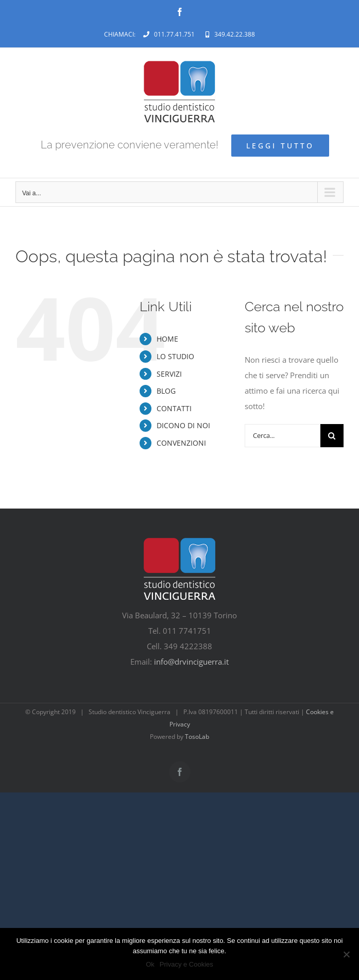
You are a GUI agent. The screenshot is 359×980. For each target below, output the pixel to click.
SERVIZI (169, 374)
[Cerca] (332, 436)
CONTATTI (174, 408)
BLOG (166, 391)
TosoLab (197, 737)
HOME (167, 339)
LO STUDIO (175, 356)
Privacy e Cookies (186, 964)
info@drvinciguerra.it (191, 662)
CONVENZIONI (181, 443)
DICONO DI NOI (183, 425)
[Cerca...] (283, 436)
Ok (150, 964)
